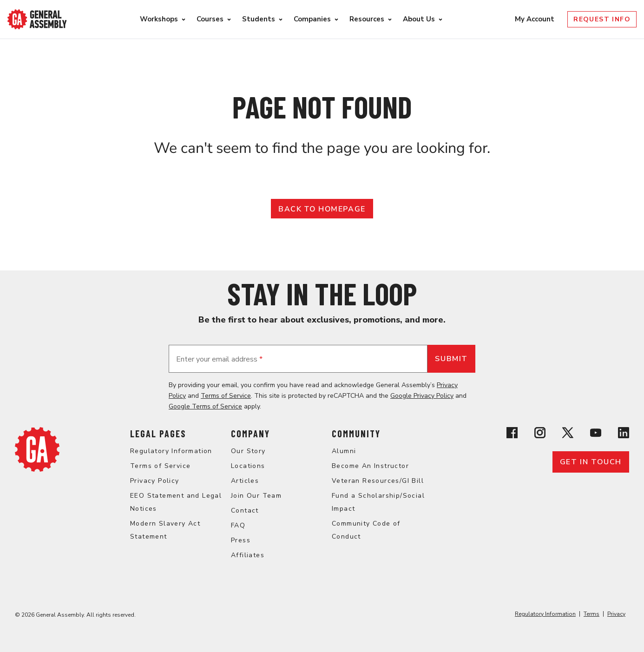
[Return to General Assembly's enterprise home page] (37, 19)
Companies (312, 19)
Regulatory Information (171, 451)
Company (250, 434)
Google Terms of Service (205, 406)
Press (241, 540)
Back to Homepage (322, 209)
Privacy (616, 614)
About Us (419, 19)
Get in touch (591, 462)
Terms (591, 614)
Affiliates (248, 555)
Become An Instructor (370, 466)
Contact (245, 510)
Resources (367, 19)
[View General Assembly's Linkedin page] (624, 434)
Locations (248, 466)
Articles (245, 481)
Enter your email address (219, 359)
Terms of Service (226, 396)
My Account (536, 19)
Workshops (159, 19)
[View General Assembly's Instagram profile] (540, 434)
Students (259, 19)
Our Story (248, 451)
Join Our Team (256, 496)
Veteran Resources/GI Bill (378, 481)
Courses (210, 19)
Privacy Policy (155, 481)
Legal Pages (158, 434)
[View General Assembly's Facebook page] (512, 434)
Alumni (344, 451)
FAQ (238, 525)
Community (356, 434)
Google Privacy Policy (422, 396)
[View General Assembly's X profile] (568, 434)
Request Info (602, 19)
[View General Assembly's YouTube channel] (596, 434)
